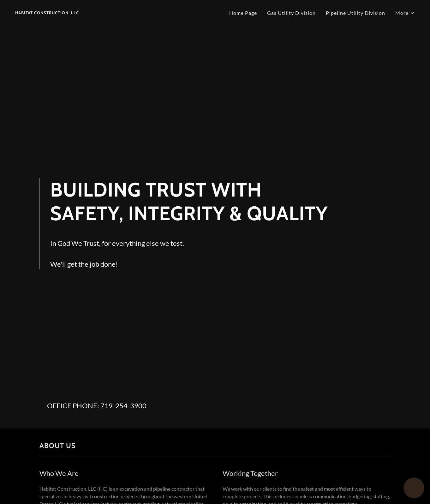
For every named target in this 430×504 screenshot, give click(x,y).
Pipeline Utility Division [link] (355, 13)
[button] (405, 13)
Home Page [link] (243, 13)
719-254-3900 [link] (123, 406)
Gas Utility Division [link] (291, 13)
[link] (47, 12)
